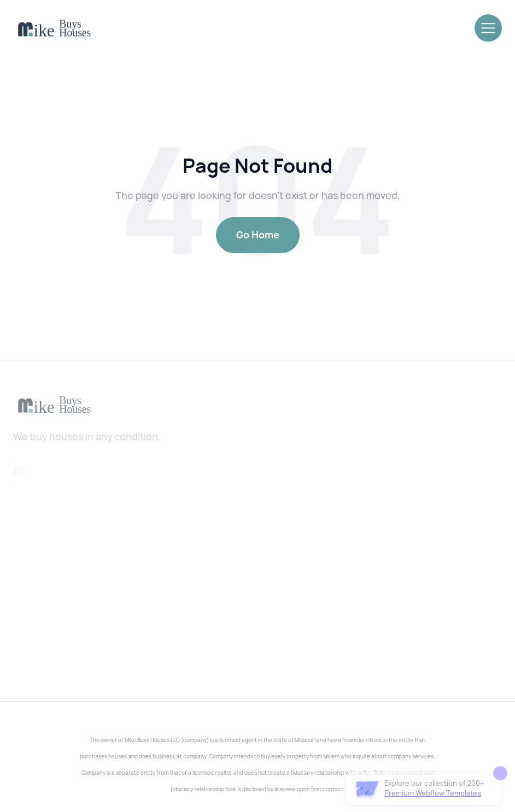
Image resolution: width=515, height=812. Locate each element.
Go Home (258, 235)
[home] (54, 29)
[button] (488, 27)
